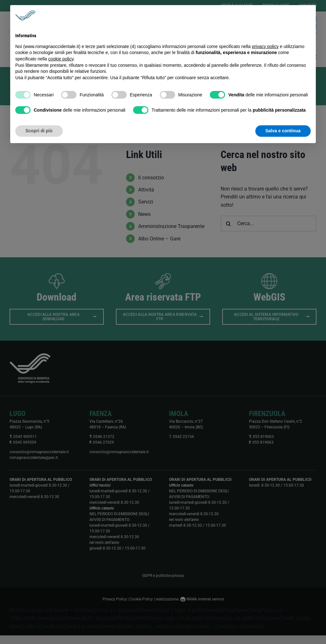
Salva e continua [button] (283, 131)
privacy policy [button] (265, 46)
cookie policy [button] (61, 59)
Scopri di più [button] (39, 131)
